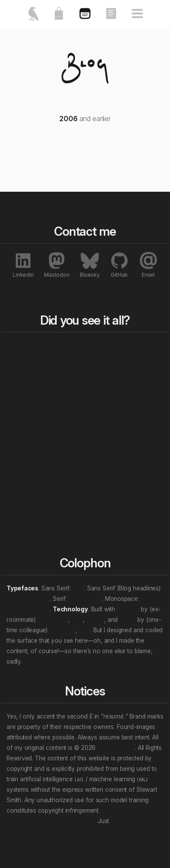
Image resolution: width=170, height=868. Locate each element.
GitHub (119, 265)
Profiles (102, 502)
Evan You (62, 630)
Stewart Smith (116, 748)
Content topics (50, 471)
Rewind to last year (112, 365)
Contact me (45, 393)
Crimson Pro (85, 599)
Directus (128, 609)
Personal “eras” (51, 510)
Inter (78, 588)
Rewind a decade (105, 383)
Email (148, 265)
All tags (42, 458)
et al (77, 620)
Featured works (51, 361)
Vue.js (127, 620)
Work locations (50, 500)
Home (39, 348)
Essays (101, 424)
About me (43, 372)
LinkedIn (23, 265)
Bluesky (90, 265)
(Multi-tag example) (42, 525)
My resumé (44, 382)
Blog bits (107, 348)
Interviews (106, 513)
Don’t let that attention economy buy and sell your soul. (84, 816)
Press (99, 471)
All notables (113, 458)
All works (108, 411)
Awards (102, 481)
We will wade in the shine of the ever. (74, 661)
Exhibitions (107, 492)
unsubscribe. (128, 821)
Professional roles (47, 485)
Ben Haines (53, 620)
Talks (98, 434)
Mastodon (57, 265)
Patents (102, 523)
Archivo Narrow (28, 599)
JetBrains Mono (28, 609)
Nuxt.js (95, 620)
